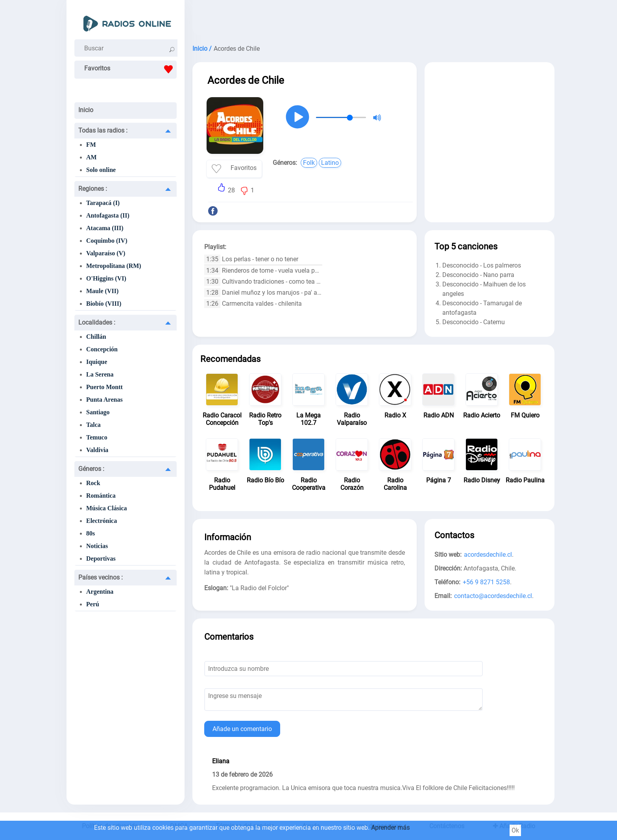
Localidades (97, 322)
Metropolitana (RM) (114, 266)
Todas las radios (103, 130)
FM (91, 145)
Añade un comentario (242, 729)
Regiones (93, 189)
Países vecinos (101, 577)
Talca (93, 425)
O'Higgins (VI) (106, 278)
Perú (93, 604)
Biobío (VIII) (104, 304)
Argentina (100, 592)
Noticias (97, 546)
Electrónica (102, 521)
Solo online (101, 170)
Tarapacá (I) (103, 203)
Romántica (101, 496)
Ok (515, 830)
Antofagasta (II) (108, 215)
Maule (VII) (102, 291)
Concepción (102, 349)
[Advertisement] (373, 20)
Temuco (97, 437)
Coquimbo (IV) (107, 241)
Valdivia (97, 450)
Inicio (86, 110)
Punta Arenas (104, 400)
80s (91, 533)
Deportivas (101, 558)
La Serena (100, 374)
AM (91, 157)
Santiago (98, 412)
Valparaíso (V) (106, 253)
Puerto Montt (104, 387)
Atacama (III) (105, 228)
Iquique (97, 362)
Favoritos (130, 69)
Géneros (91, 469)
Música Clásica (107, 508)
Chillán (96, 337)
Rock (93, 483)
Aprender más (390, 828)
